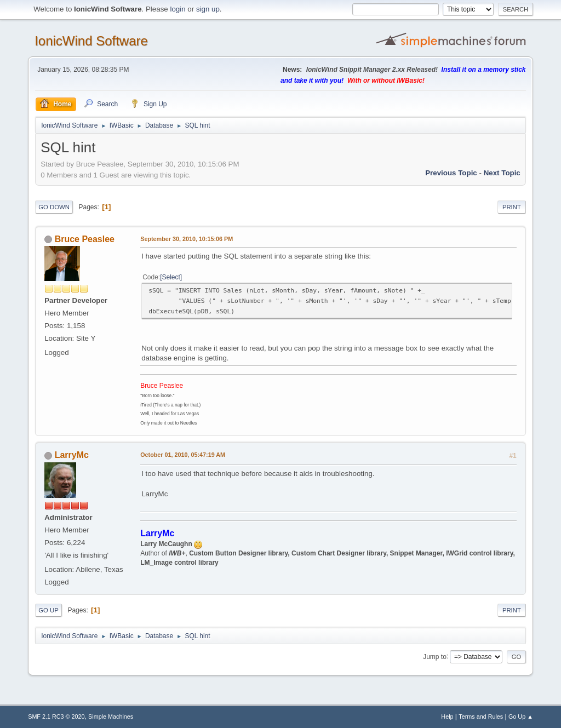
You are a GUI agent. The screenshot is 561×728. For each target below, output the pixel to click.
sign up (208, 9)
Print (512, 207)
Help (447, 716)
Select (171, 277)
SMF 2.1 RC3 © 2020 (56, 716)
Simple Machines (111, 716)
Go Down (54, 207)
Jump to (435, 656)
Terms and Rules (481, 716)
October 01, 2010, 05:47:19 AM (183, 455)
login (178, 9)
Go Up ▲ (521, 716)
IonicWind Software (91, 41)
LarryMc (72, 455)
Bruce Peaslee (85, 239)
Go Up (48, 610)
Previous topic (451, 173)
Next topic (502, 173)
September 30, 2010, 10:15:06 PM (187, 239)
